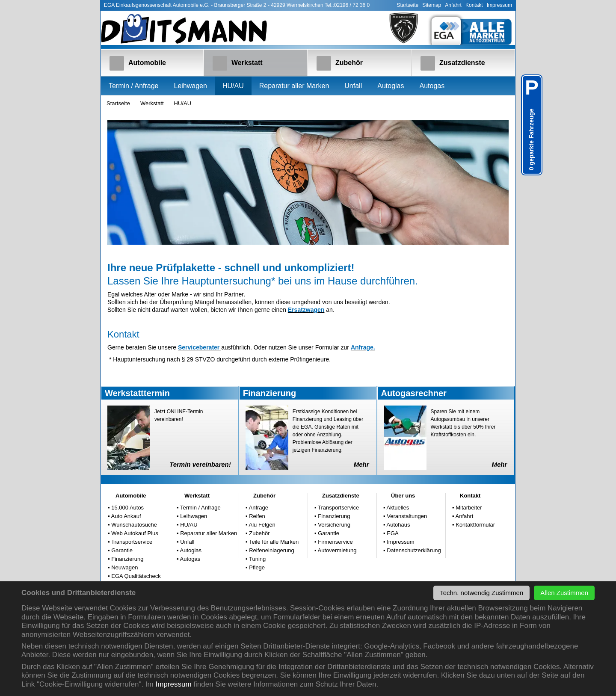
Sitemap (432, 5)
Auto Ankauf (126, 516)
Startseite (408, 5)
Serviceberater (200, 347)
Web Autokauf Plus (134, 533)
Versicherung (334, 525)
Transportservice (131, 542)
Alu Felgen (262, 525)
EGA (392, 533)
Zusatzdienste (453, 63)
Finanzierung (127, 559)
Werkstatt (238, 63)
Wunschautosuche (133, 525)
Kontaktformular (475, 525)
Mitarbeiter (468, 508)
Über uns (403, 496)
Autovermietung (337, 550)
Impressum (173, 684)
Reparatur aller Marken (294, 86)
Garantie (121, 550)
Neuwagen (124, 567)
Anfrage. (363, 347)
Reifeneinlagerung (271, 550)
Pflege (256, 567)
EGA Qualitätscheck (135, 576)
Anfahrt (453, 5)
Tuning (257, 559)
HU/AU (233, 86)
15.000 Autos (127, 508)
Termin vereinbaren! (200, 464)
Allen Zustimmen (564, 593)
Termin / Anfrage (134, 86)
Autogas (432, 86)
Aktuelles (397, 508)
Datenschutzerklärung (413, 550)
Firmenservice (335, 542)
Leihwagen (191, 86)
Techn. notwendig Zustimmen (481, 593)
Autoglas (391, 86)
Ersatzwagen (306, 310)
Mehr (361, 464)
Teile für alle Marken (273, 542)
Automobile (138, 63)
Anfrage (258, 508)
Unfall (353, 86)
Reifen (256, 516)
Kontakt (474, 5)
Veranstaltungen (406, 516)
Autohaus (398, 525)
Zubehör (340, 63)
